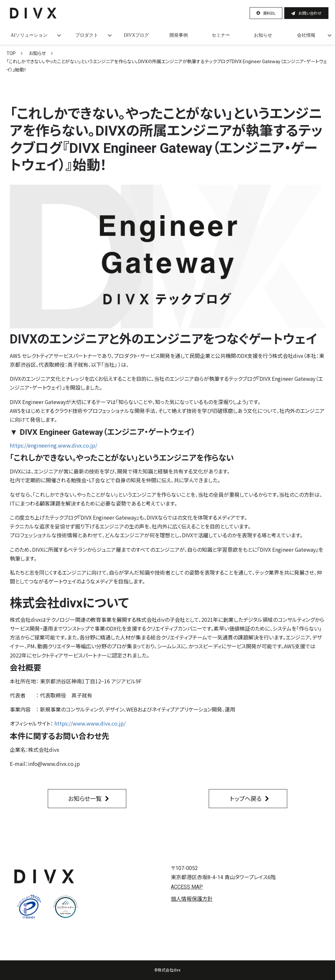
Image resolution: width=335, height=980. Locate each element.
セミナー (221, 35)
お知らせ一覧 (85, 798)
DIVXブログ (136, 35)
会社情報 (306, 35)
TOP (11, 53)
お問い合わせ (310, 13)
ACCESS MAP (187, 887)
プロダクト (87, 35)
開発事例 (179, 35)
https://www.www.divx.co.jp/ (90, 723)
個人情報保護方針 (192, 899)
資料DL (269, 13)
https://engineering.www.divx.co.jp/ (53, 445)
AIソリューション (29, 35)
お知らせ (263, 35)
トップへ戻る (246, 798)
